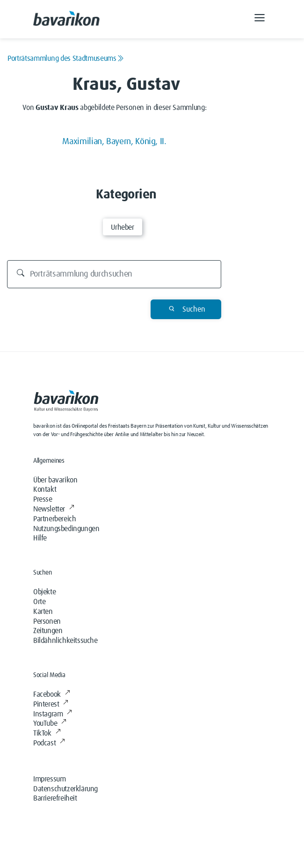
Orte (39, 602)
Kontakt (45, 489)
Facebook (51, 694)
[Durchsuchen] (114, 274)
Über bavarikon (55, 480)
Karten (43, 612)
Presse (43, 499)
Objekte (44, 592)
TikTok (47, 733)
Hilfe (40, 538)
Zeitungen (48, 631)
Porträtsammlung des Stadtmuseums (65, 58)
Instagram (53, 714)
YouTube (50, 723)
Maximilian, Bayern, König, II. (114, 142)
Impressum (49, 779)
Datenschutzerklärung (65, 789)
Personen (47, 621)
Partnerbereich (54, 519)
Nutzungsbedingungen (66, 529)
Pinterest (51, 704)
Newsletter (54, 509)
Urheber (122, 227)
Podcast (49, 743)
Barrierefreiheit (55, 798)
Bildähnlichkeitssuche (65, 641)
